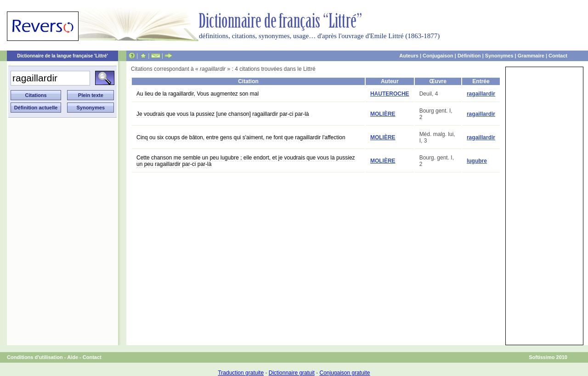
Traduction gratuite (241, 373)
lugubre (477, 161)
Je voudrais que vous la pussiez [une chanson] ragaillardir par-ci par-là (223, 114)
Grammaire (531, 56)
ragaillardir (481, 94)
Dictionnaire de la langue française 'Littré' (62, 56)
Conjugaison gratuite (345, 373)
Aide (73, 357)
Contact (558, 56)
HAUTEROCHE (390, 94)
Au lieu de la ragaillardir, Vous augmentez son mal (198, 94)
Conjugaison (438, 56)
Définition (469, 56)
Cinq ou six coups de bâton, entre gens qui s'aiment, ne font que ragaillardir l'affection (241, 137)
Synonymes (499, 56)
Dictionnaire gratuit (292, 373)
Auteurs (409, 56)
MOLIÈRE (383, 114)
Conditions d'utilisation (35, 357)
